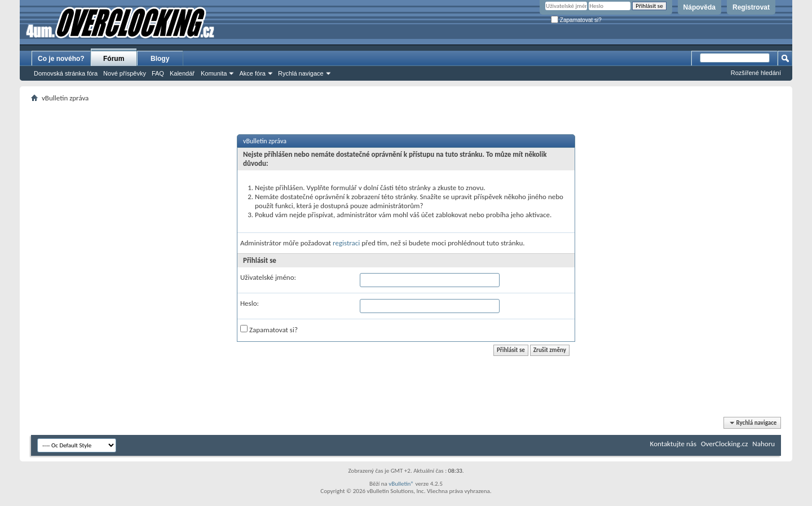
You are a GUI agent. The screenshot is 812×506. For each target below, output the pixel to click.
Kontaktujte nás (673, 444)
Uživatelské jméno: (268, 277)
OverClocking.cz (724, 444)
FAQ (158, 73)
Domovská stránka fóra (66, 73)
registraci (346, 243)
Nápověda (700, 7)
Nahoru (764, 444)
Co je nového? (61, 59)
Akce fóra (252, 73)
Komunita (214, 73)
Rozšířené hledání (756, 73)
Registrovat (751, 7)
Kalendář (182, 73)
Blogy (160, 59)
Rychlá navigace (301, 73)
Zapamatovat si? (576, 20)
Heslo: (250, 303)
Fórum (114, 59)
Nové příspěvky (125, 73)
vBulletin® (401, 484)
